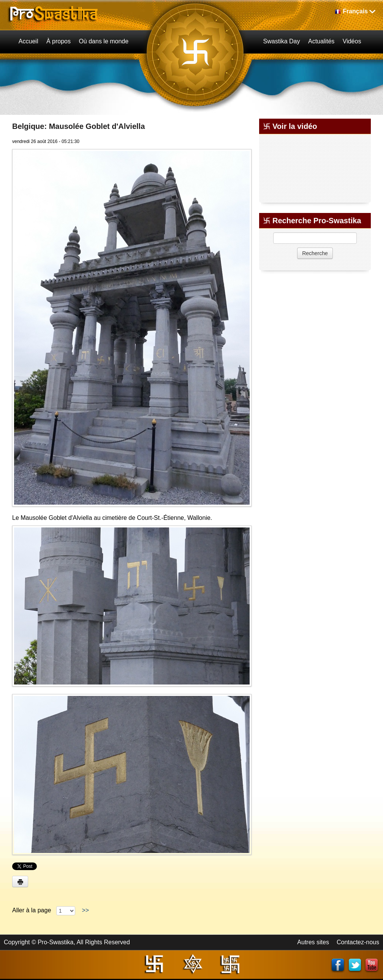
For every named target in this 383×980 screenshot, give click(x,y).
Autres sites (313, 942)
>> (85, 910)
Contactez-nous (358, 942)
